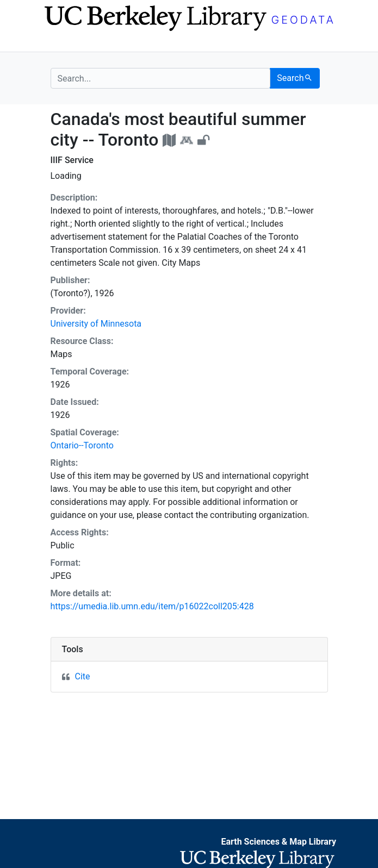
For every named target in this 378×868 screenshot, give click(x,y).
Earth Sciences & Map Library (278, 842)
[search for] (161, 78)
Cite (83, 676)
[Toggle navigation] (58, 42)
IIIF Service (72, 160)
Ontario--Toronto (82, 445)
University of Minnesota (96, 324)
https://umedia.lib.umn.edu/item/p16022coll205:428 (152, 606)
